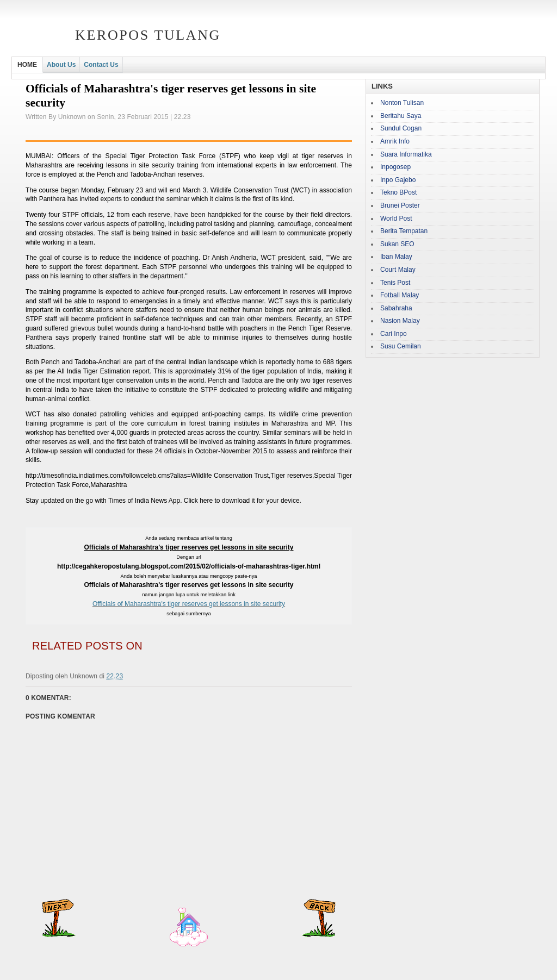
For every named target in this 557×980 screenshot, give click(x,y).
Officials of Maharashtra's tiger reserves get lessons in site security (189, 604)
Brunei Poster (400, 205)
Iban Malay (396, 257)
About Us (61, 65)
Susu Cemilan (401, 346)
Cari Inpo (394, 334)
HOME (27, 65)
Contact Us (101, 65)
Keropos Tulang (148, 35)
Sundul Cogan (401, 128)
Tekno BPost (398, 192)
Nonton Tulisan (402, 103)
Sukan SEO (397, 244)
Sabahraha (396, 308)
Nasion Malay (400, 321)
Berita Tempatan (404, 231)
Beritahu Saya (401, 116)
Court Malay (398, 270)
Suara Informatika (406, 154)
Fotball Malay (400, 295)
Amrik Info (395, 141)
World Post (396, 219)
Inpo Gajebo (398, 180)
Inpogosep (395, 167)
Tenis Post (395, 283)
